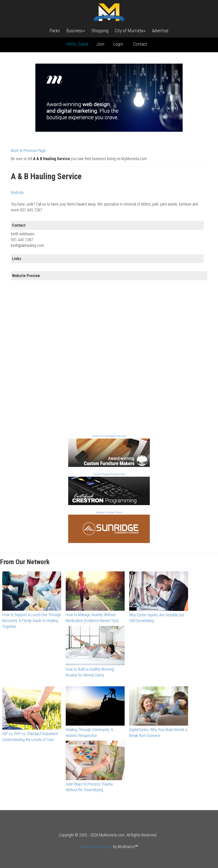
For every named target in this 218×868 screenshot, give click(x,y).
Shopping (100, 31)
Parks (55, 31)
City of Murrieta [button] (130, 31)
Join (100, 44)
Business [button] (76, 31)
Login (118, 44)
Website (17, 192)
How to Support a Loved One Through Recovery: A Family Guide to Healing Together (32, 620)
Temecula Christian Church (109, 512)
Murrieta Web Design (96, 847)
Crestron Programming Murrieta (109, 474)
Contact (140, 44)
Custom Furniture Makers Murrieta (109, 436)
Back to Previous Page (28, 150)
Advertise (160, 31)
